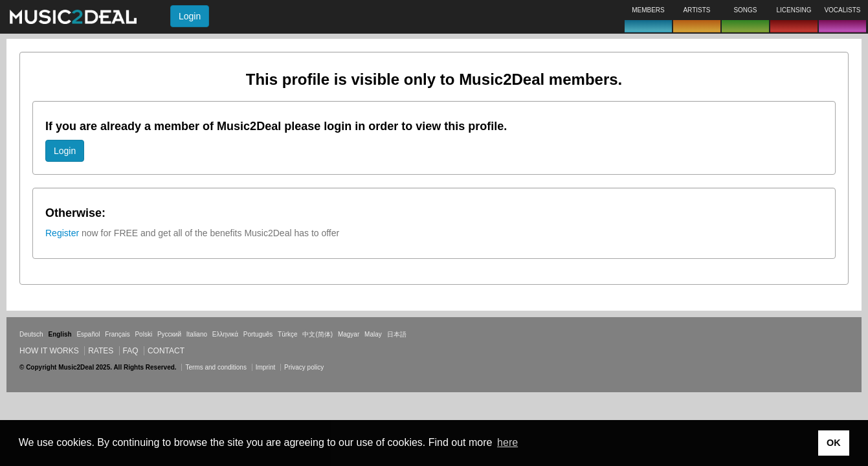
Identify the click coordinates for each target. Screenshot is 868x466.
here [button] (507, 442)
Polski (143, 334)
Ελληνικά (225, 334)
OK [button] (834, 443)
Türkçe (288, 334)
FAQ (131, 351)
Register (62, 233)
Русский (169, 334)
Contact (166, 351)
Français (117, 334)
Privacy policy (304, 367)
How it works (49, 351)
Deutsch (31, 334)
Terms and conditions (216, 367)
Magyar (349, 334)
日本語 (397, 334)
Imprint (266, 367)
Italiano (197, 334)
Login (190, 16)
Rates (101, 351)
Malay (373, 334)
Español (88, 334)
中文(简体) (317, 334)
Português (258, 334)
